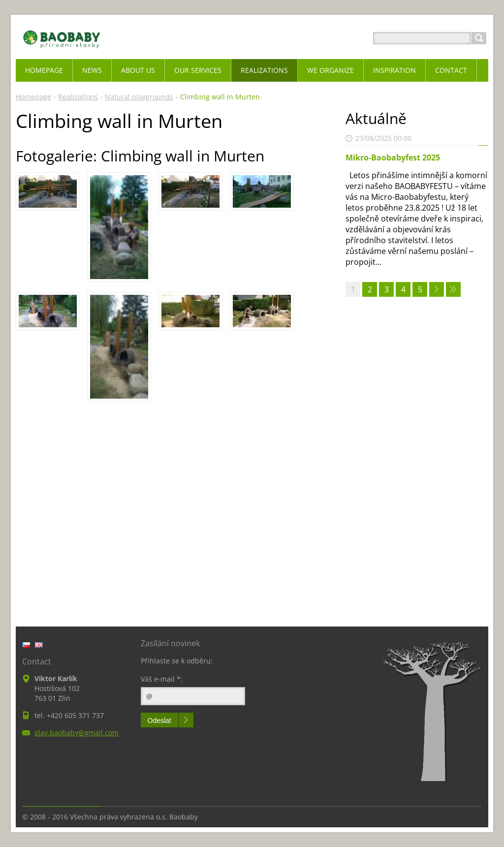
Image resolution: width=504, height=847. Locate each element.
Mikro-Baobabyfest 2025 (393, 157)
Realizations (78, 97)
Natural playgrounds (139, 97)
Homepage (33, 97)
